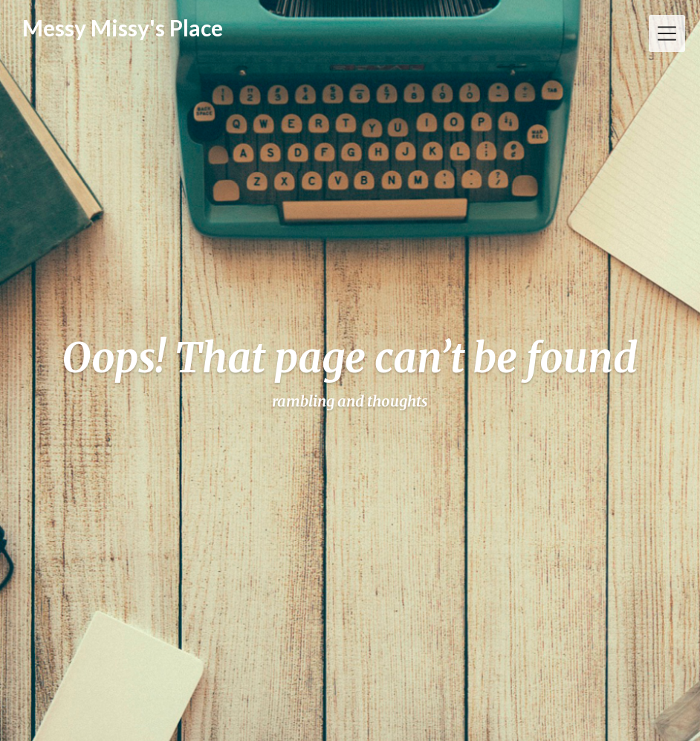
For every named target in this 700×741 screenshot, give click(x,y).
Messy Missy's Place (123, 28)
